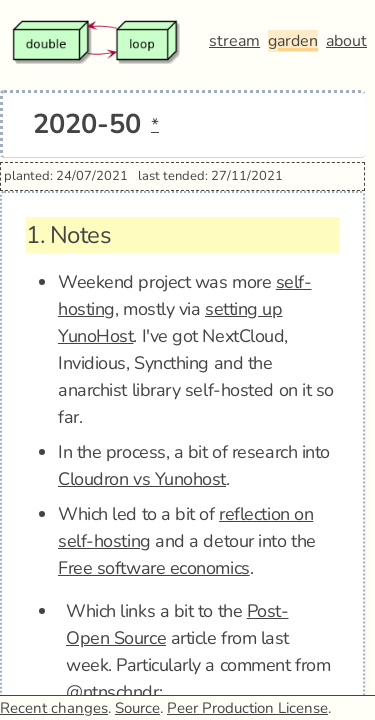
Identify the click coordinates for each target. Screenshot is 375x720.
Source (137, 708)
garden (293, 41)
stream (234, 41)
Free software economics (154, 568)
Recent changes (54, 708)
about (346, 41)
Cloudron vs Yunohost (142, 479)
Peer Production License (247, 708)
